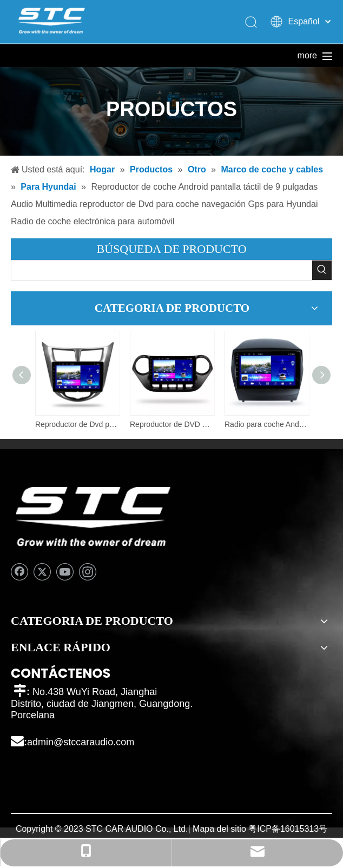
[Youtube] (65, 572)
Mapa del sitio (219, 829)
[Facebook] (19, 572)
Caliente (252, 55)
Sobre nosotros (180, 55)
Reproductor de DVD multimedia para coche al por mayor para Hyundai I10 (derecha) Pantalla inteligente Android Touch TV (172, 424)
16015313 (299, 829)
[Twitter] (42, 572)
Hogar (36, 55)
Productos (108, 55)
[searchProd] (162, 270)
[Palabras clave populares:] (322, 270)
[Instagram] (88, 572)
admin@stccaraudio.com (81, 742)
